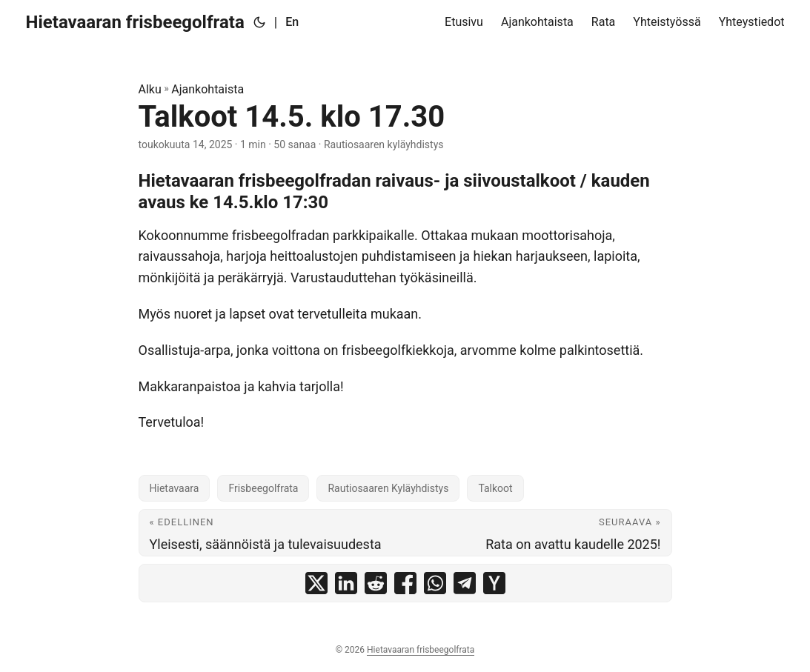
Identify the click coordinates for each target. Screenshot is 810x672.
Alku (150, 89)
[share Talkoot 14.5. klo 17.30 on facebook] (405, 583)
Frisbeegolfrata (263, 488)
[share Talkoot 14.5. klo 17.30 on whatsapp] (435, 583)
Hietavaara (175, 488)
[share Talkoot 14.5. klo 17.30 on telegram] (465, 583)
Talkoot (495, 488)
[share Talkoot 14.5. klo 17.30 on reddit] (376, 583)
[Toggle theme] (259, 22)
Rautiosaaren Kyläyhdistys (388, 488)
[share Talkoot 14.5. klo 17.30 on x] (316, 583)
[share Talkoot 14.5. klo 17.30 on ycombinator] (494, 583)
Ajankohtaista (208, 89)
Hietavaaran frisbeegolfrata (135, 22)
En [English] (292, 22)
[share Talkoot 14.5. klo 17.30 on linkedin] (346, 583)
